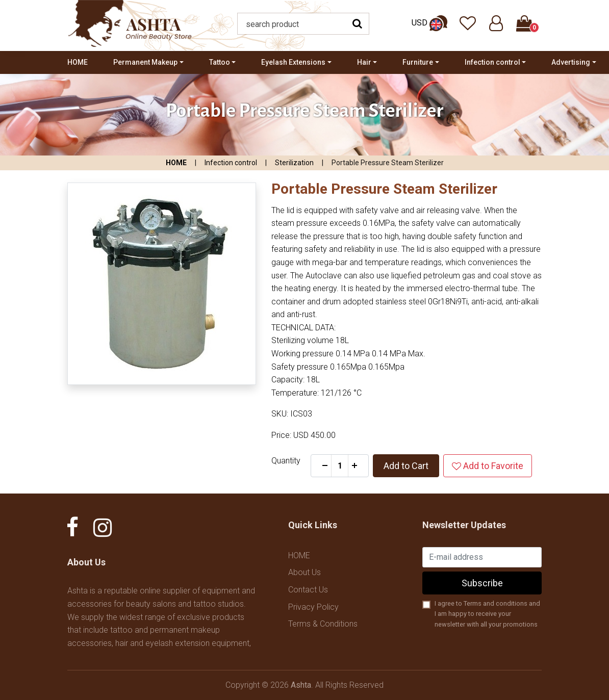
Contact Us (308, 590)
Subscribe (482, 583)
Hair (364, 62)
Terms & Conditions (323, 624)
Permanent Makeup (145, 62)
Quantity (286, 461)
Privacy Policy (313, 607)
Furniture (418, 62)
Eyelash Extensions (293, 62)
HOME (78, 62)
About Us (304, 572)
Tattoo (220, 62)
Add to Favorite (488, 466)
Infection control (492, 62)
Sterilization (294, 163)
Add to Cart (406, 466)
